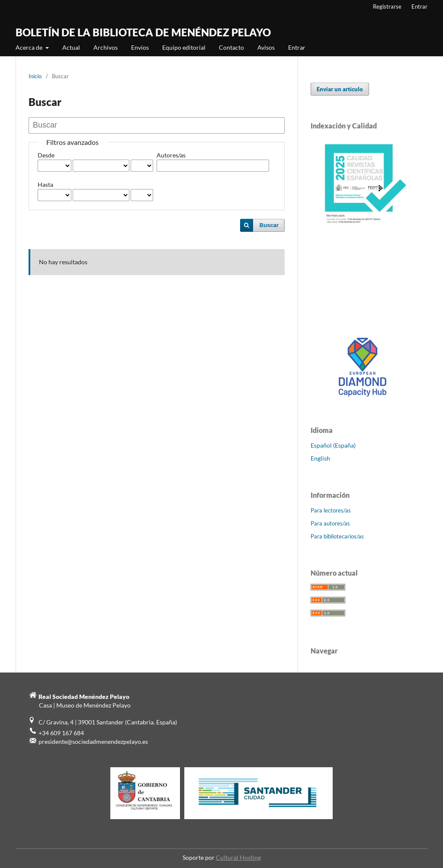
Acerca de (30, 47)
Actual (71, 47)
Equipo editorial (184, 47)
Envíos (140, 47)
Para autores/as (330, 523)
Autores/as (171, 155)
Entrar (297, 47)
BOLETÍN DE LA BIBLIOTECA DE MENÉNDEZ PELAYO (143, 32)
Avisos (266, 47)
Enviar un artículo (340, 89)
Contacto (231, 47)
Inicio (35, 76)
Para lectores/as (331, 510)
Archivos (106, 47)
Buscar (269, 225)
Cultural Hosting (238, 857)
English (320, 458)
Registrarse (387, 6)
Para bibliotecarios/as (337, 536)
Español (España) (333, 445)
